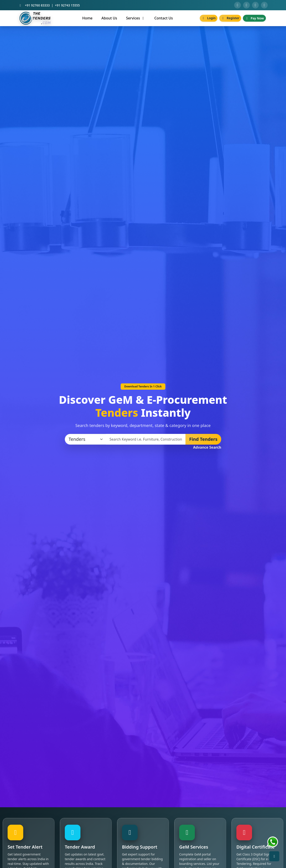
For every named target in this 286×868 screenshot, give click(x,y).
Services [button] (136, 18)
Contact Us (164, 18)
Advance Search (207, 447)
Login (209, 18)
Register (230, 18)
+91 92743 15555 (67, 5)
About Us (109, 18)
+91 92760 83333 (37, 5)
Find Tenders (203, 439)
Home (87, 18)
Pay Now (254, 18)
